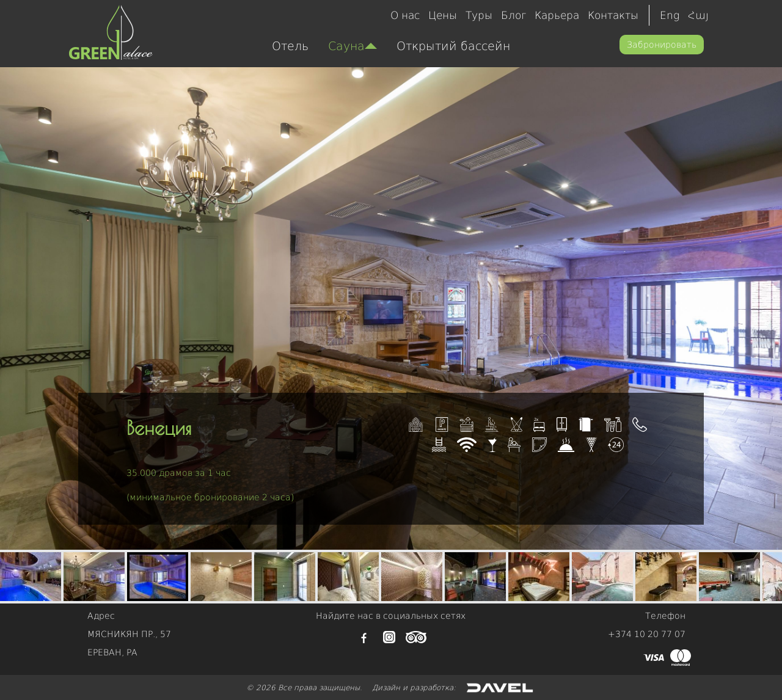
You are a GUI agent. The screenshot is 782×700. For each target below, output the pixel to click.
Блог (513, 15)
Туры (479, 15)
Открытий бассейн (453, 46)
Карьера (557, 15)
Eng (670, 15)
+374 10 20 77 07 (647, 634)
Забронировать (662, 45)
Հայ (698, 15)
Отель (290, 46)
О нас (405, 15)
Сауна (353, 46)
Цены (443, 15)
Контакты (613, 15)
